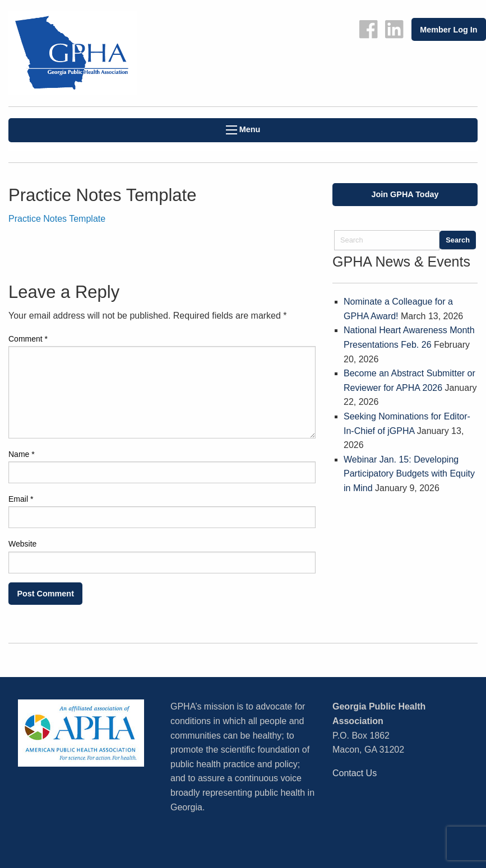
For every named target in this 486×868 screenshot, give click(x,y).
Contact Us (355, 773)
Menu (243, 130)
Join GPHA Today (405, 194)
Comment (28, 339)
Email (21, 499)
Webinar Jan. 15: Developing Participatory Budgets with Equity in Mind (409, 474)
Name (22, 454)
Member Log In (448, 30)
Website (22, 544)
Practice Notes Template (57, 219)
